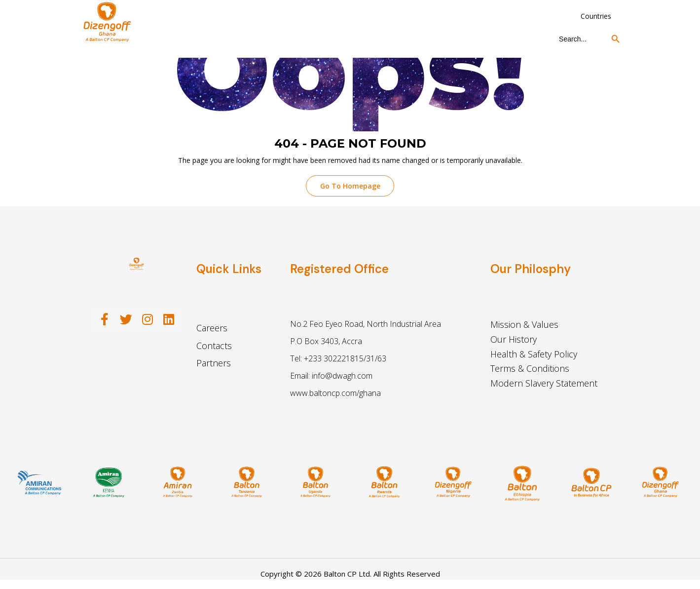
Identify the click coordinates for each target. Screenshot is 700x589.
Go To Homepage (350, 187)
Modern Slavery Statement (544, 385)
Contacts (214, 347)
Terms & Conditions (530, 370)
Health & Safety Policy (534, 355)
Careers (212, 330)
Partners (214, 364)
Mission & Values (524, 326)
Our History (514, 341)
